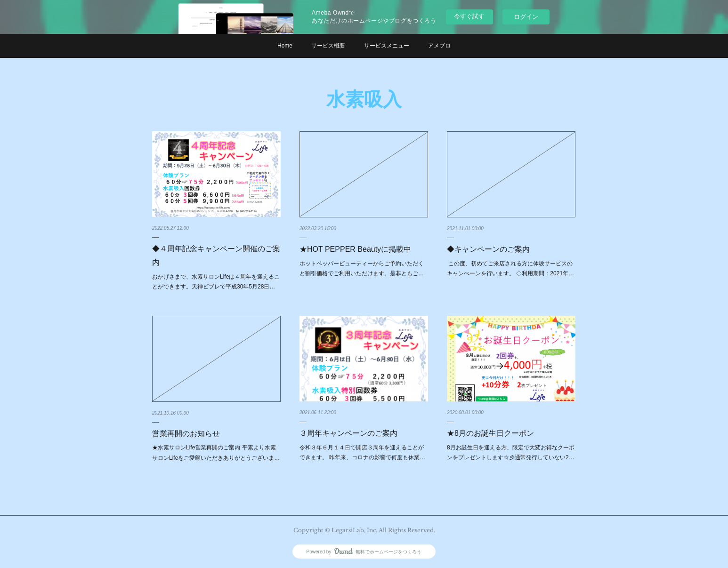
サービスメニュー (387, 46)
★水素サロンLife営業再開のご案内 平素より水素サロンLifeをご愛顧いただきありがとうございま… (216, 453)
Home (285, 46)
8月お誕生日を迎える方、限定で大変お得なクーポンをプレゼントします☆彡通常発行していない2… (511, 453)
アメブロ (439, 46)
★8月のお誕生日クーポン (490, 433)
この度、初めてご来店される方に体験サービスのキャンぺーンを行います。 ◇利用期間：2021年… (510, 269)
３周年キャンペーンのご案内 (348, 433)
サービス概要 (328, 46)
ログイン (526, 17)
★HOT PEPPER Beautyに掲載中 (355, 249)
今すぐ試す (469, 16)
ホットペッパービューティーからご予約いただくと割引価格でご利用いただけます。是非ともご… (362, 269)
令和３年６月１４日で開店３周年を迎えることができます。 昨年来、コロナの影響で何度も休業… (362, 453)
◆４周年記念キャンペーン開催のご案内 (216, 256)
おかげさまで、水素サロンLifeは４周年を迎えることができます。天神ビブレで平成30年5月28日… (216, 282)
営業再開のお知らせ (186, 434)
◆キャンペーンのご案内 (488, 249)
